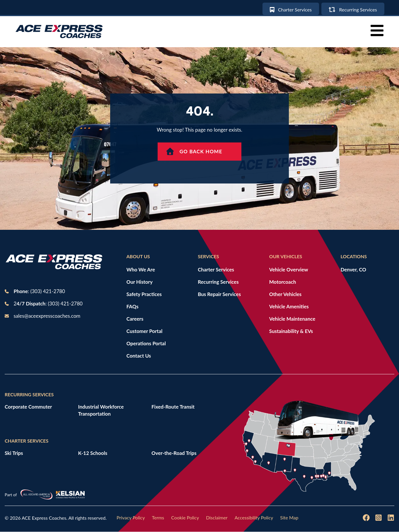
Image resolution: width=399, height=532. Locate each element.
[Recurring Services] (352, 9)
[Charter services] (289, 9)
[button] (377, 31)
